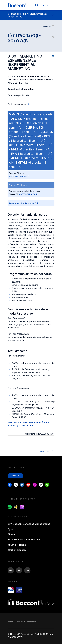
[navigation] (31, 15)
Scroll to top (47, 451)
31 (29, 104)
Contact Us (48, 27)
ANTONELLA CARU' (19, 176)
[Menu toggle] (53, 5)
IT (47, 5)
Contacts (15, 476)
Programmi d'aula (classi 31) (23, 203)
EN (43, 5)
